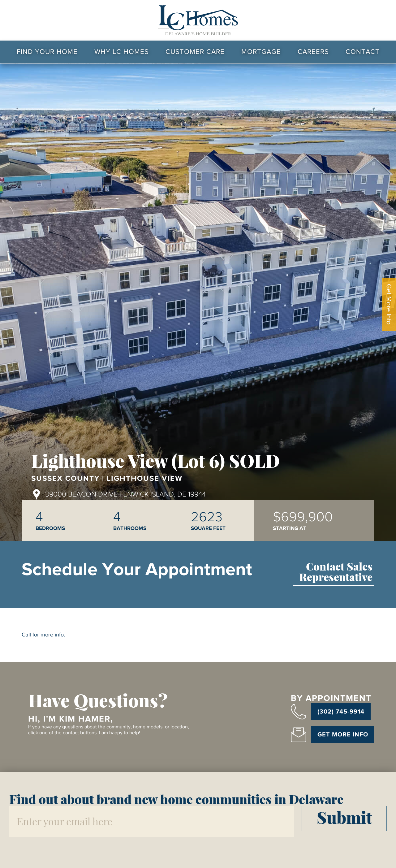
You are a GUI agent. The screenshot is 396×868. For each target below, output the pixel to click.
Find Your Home (47, 52)
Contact (363, 52)
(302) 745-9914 (341, 712)
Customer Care (195, 52)
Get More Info (389, 304)
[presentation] (56, 850)
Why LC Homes (122, 52)
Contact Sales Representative (336, 572)
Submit (344, 817)
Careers (313, 52)
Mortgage (261, 52)
